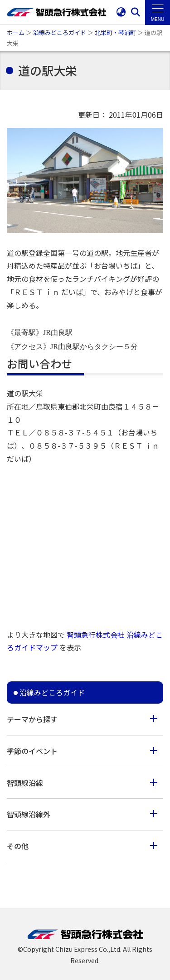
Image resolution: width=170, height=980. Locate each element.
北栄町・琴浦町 (115, 32)
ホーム (16, 32)
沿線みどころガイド (60, 32)
